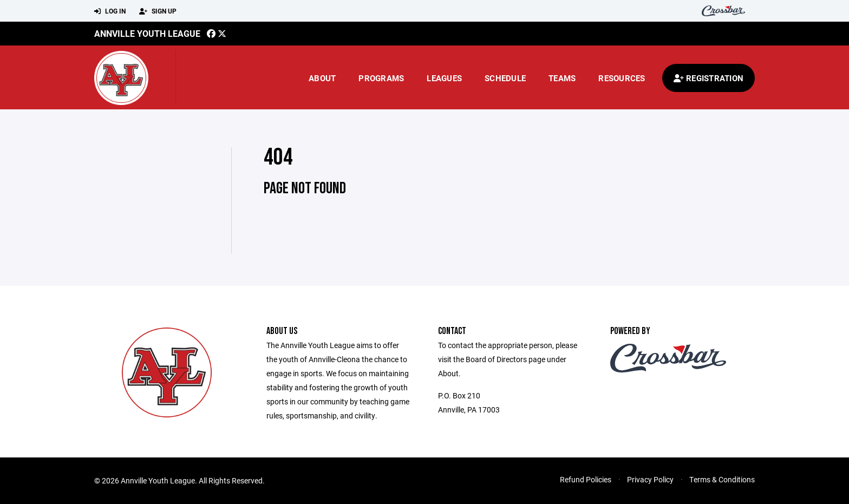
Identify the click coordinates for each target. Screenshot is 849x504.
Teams (562, 78)
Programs (381, 78)
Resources (622, 78)
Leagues (444, 78)
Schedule (505, 78)
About (322, 78)
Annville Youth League (147, 33)
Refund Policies (586, 479)
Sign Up (158, 11)
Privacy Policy (650, 479)
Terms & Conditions (722, 479)
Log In (110, 11)
